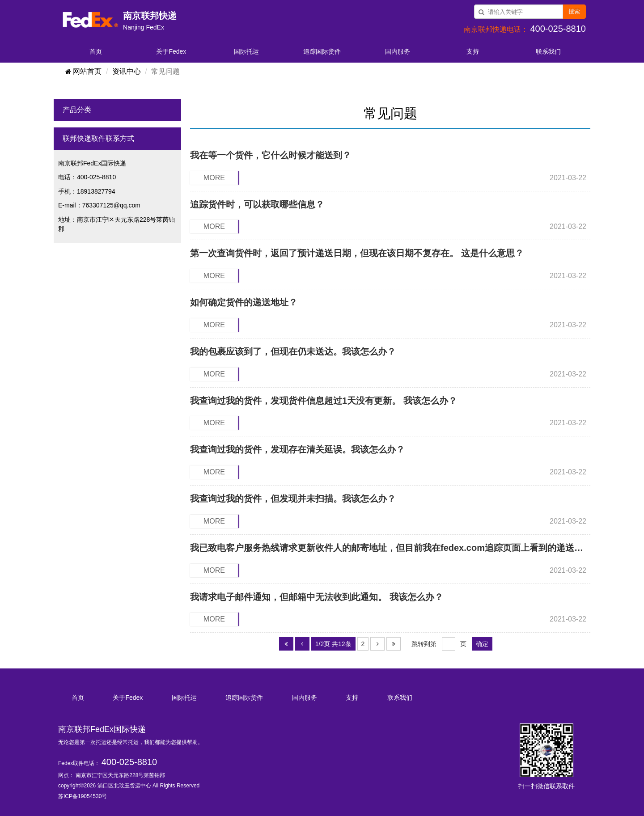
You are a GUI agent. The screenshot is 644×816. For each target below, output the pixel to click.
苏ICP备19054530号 (83, 796)
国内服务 (398, 51)
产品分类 (77, 110)
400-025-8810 (129, 762)
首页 (96, 51)
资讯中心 (127, 71)
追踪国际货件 (322, 51)
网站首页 (83, 71)
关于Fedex (171, 51)
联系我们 (548, 51)
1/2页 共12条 (333, 644)
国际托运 (246, 51)
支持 (473, 51)
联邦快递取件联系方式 (98, 138)
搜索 (574, 11)
